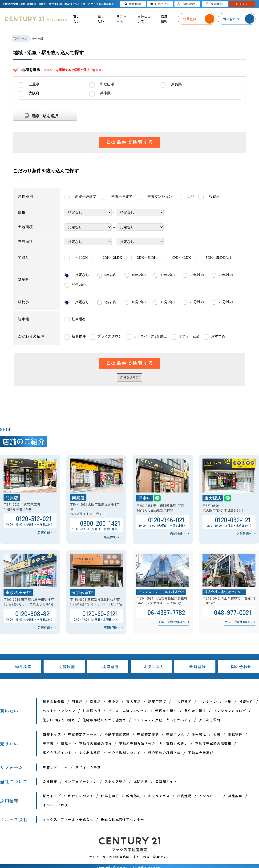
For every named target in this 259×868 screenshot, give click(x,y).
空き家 (48, 743)
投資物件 (246, 701)
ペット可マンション (59, 711)
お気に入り (154, 667)
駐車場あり (92, 711)
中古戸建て (183, 701)
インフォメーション (81, 781)
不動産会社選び (201, 753)
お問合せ (141, 781)
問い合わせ (241, 667)
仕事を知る (110, 796)
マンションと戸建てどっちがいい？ (162, 720)
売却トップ (52, 734)
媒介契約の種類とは (164, 753)
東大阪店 (134, 701)
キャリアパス (159, 796)
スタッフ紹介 (115, 781)
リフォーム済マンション (128, 711)
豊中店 (113, 701)
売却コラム (175, 734)
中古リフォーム (55, 767)
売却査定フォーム (83, 734)
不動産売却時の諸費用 (213, 743)
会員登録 (198, 667)
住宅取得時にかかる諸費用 (104, 720)
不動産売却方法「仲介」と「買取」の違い (153, 743)
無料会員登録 (53, 701)
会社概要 (50, 781)
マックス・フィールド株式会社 (68, 819)
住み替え (199, 734)
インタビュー (210, 796)
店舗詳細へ (45, 532)
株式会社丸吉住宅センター (123, 819)
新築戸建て (157, 701)
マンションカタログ (230, 711)
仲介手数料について (124, 753)
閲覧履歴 (67, 667)
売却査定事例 (148, 734)
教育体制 (134, 796)
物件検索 (23, 667)
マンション (208, 701)
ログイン (242, 4)
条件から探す (195, 711)
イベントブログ (55, 805)
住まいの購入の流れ (59, 720)
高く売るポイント (57, 753)
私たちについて (81, 796)
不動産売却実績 (117, 734)
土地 (228, 701)
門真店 (77, 701)
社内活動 (184, 796)
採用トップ (52, 796)
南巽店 (95, 701)
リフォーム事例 (88, 767)
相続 (217, 734)
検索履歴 (110, 667)
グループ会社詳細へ (172, 622)
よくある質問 (210, 720)
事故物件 (235, 734)
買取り (66, 743)
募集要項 (235, 796)
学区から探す (166, 711)
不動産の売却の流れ (95, 743)
